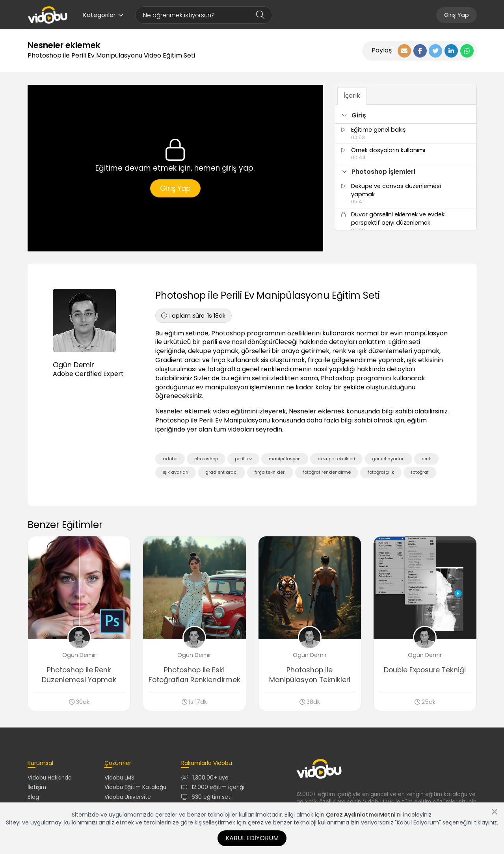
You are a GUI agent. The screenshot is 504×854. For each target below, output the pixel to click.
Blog (33, 797)
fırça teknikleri (270, 472)
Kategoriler (103, 15)
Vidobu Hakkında (50, 778)
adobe (170, 459)
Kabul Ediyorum (252, 838)
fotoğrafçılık (381, 472)
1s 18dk (193, 316)
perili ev (243, 459)
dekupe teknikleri (336, 459)
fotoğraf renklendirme (327, 472)
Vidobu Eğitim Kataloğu (135, 787)
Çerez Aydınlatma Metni (361, 815)
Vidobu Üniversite (128, 797)
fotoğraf (420, 472)
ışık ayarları (176, 472)
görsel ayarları (388, 459)
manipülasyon (285, 459)
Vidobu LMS (119, 778)
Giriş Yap (457, 15)
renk (426, 459)
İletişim (37, 787)
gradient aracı (221, 472)
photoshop (206, 459)
